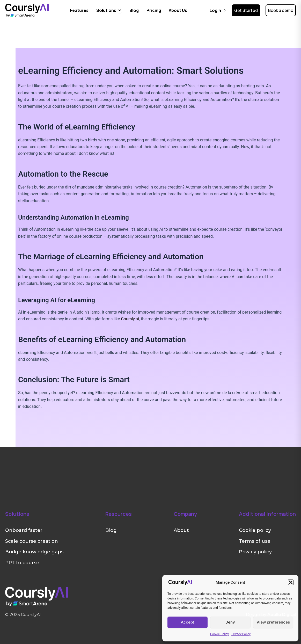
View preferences (273, 622)
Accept (188, 622)
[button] (291, 582)
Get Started (246, 10)
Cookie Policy (219, 634)
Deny (230, 622)
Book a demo (281, 10)
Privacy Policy (241, 634)
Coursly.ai (130, 319)
